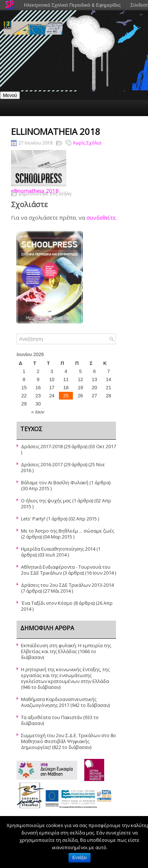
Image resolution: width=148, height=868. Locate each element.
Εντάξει (80, 858)
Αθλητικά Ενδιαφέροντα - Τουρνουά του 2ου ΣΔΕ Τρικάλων (66, 570)
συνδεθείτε (101, 217)
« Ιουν (38, 412)
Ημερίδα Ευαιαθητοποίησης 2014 (58, 549)
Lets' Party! (33, 519)
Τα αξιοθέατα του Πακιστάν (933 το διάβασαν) (60, 720)
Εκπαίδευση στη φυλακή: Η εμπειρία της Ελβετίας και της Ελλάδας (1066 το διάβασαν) (66, 651)
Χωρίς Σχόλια (87, 143)
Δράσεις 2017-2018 (42, 446)
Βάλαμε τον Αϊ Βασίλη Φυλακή (55, 482)
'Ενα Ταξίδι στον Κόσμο (47, 603)
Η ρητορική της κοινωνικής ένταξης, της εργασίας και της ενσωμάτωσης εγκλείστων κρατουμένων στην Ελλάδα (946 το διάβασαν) (65, 678)
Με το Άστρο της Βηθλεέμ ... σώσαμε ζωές (68, 531)
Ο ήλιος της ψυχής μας (46, 501)
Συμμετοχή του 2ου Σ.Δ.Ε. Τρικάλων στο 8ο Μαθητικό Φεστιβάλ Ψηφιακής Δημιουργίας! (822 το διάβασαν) (68, 741)
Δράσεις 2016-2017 (42, 464)
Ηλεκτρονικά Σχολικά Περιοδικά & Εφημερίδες (72, 5)
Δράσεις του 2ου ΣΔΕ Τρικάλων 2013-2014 (67, 585)
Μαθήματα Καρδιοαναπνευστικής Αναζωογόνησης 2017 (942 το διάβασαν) (65, 702)
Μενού (10, 95)
